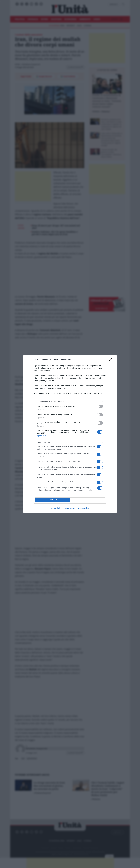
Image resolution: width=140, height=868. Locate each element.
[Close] (112, 360)
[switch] (100, 406)
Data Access (70, 508)
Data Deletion (56, 508)
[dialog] (70, 434)
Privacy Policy (84, 508)
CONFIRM (53, 500)
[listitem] (70, 401)
